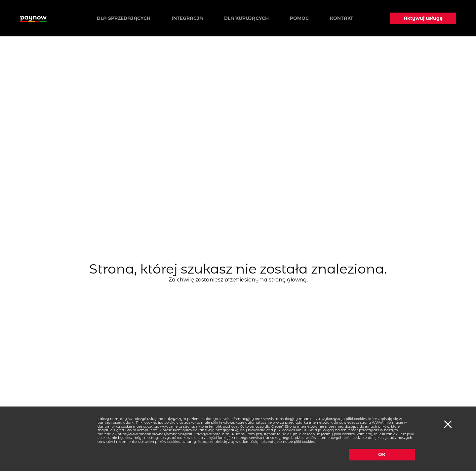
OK (382, 454)
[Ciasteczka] (447, 424)
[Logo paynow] (33, 18)
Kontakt (342, 18)
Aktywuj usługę (423, 18)
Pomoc (299, 18)
